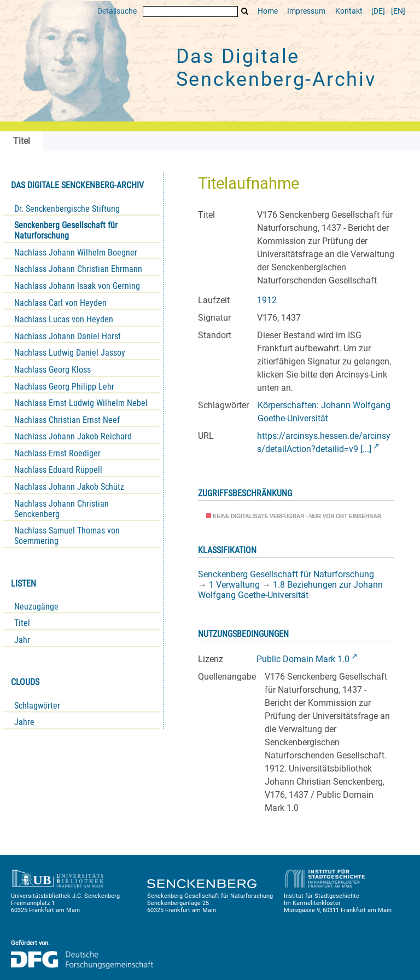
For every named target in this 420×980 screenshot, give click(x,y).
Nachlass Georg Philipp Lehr (64, 387)
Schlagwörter (37, 706)
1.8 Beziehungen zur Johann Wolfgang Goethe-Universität (290, 590)
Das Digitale (276, 68)
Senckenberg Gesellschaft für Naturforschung (66, 230)
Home (268, 11)
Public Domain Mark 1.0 (303, 659)
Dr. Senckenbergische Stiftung (67, 209)
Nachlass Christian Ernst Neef (67, 420)
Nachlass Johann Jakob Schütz (69, 487)
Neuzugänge (36, 607)
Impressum (306, 11)
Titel (22, 623)
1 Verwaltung (234, 585)
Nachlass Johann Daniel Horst (68, 336)
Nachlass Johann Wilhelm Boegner (76, 253)
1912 (267, 300)
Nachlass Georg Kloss (52, 370)
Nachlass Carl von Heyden (60, 303)
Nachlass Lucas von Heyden (64, 319)
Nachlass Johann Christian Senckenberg (62, 509)
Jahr (22, 640)
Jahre (24, 722)
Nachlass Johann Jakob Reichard (73, 436)
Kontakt (349, 11)
